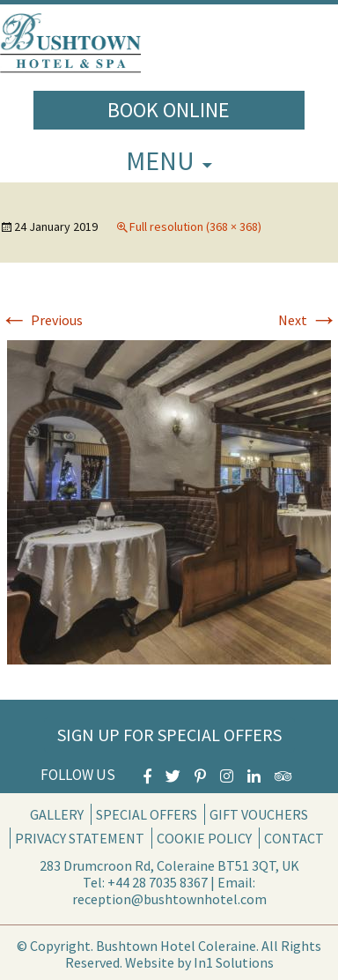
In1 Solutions (234, 962)
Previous (41, 320)
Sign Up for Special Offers (169, 735)
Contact (294, 838)
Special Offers (147, 814)
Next (308, 320)
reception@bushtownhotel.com (169, 899)
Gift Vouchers (259, 814)
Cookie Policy (204, 838)
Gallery (57, 814)
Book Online (169, 110)
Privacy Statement (80, 838)
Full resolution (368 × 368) (195, 226)
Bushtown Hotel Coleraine (176, 946)
